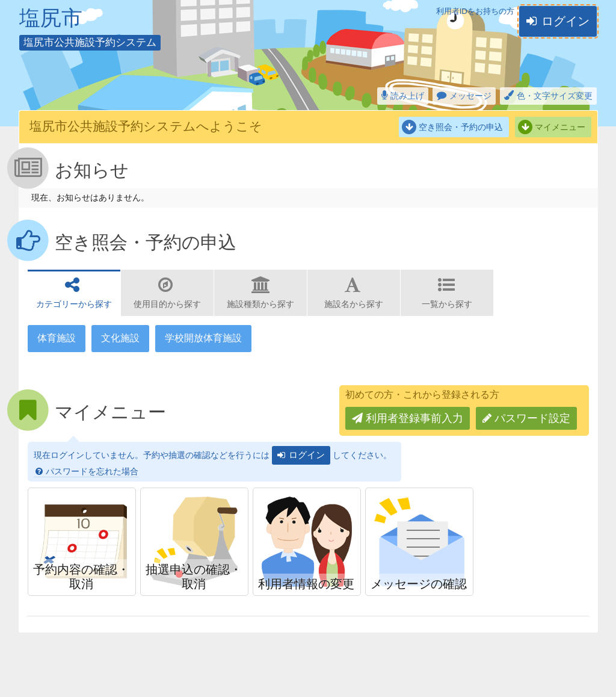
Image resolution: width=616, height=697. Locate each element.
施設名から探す (354, 304)
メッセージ (470, 96)
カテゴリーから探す (74, 304)
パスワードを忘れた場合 (92, 471)
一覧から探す (447, 304)
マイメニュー (560, 127)
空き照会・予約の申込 (461, 127)
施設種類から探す (260, 304)
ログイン (565, 21)
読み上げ (407, 96)
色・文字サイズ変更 (555, 96)
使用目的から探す (167, 304)
